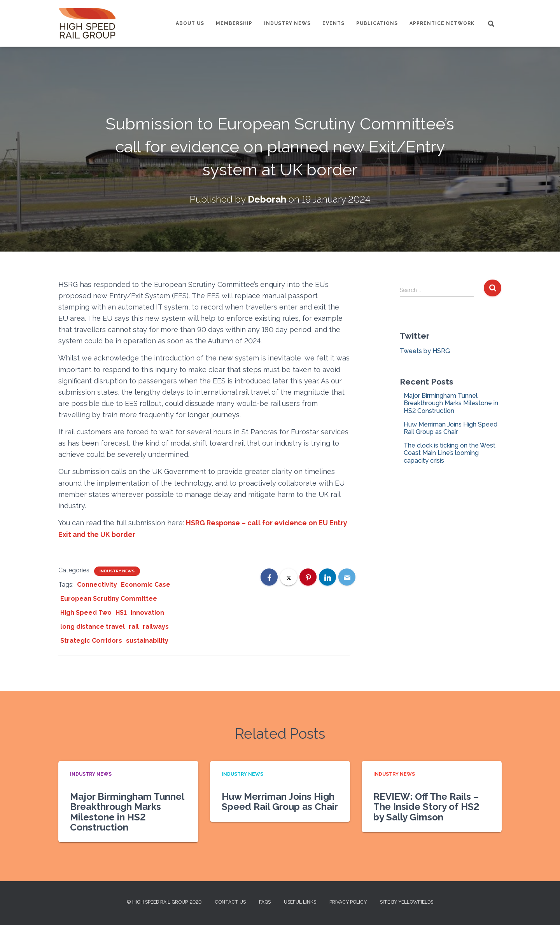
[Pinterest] (308, 577)
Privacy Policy (348, 902)
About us (190, 23)
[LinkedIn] (327, 577)
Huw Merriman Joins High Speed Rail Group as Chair (451, 428)
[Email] (347, 577)
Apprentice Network (442, 23)
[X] (289, 577)
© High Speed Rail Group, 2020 (164, 902)
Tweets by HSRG (425, 351)
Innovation (147, 612)
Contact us (230, 902)
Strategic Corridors (91, 640)
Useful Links (300, 902)
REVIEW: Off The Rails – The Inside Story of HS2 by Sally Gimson (426, 806)
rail (134, 626)
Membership (234, 23)
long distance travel (93, 626)
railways (156, 626)
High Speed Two (86, 612)
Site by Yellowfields (407, 902)
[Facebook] (269, 577)
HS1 (121, 612)
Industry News (287, 23)
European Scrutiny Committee (109, 598)
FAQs (265, 902)
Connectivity (97, 584)
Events (333, 23)
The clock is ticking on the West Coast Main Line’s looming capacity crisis (450, 453)
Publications (377, 23)
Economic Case (146, 584)
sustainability (147, 640)
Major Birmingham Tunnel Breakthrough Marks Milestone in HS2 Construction (451, 403)
